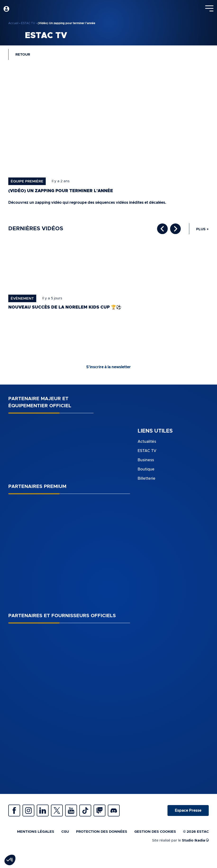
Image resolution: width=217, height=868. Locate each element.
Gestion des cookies (155, 832)
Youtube (71, 810)
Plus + (202, 229)
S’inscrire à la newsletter (108, 367)
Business (146, 460)
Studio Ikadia (195, 840)
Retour (23, 55)
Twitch (99, 810)
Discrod (114, 810)
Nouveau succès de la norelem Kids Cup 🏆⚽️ (65, 307)
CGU (65, 832)
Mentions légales (36, 832)
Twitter (57, 810)
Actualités (147, 442)
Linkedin (43, 810)
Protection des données (102, 832)
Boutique (146, 469)
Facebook (14, 810)
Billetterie (147, 478)
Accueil (13, 23)
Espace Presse (188, 810)
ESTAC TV (28, 23)
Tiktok (85, 810)
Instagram (28, 810)
